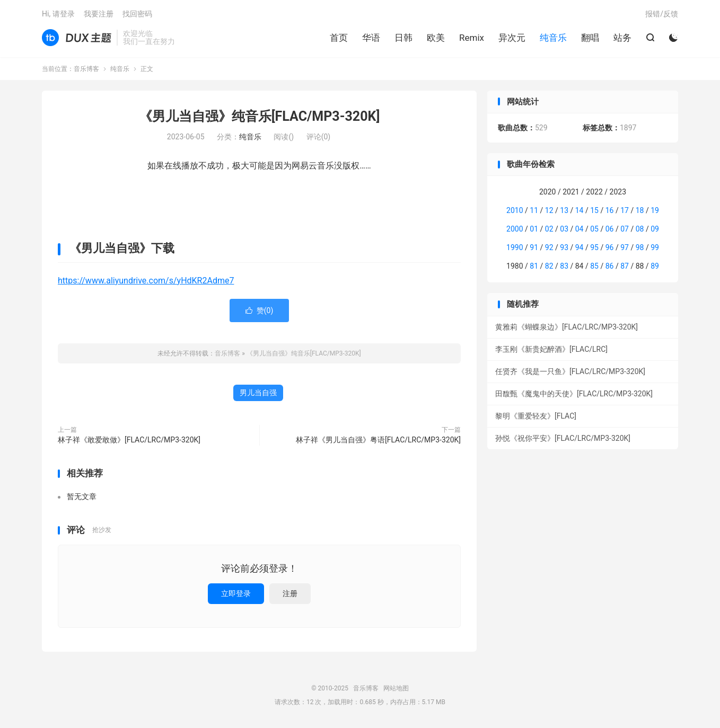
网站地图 (396, 688)
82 (549, 266)
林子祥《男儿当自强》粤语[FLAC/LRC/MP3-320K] (378, 440)
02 (549, 229)
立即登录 (236, 593)
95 (594, 247)
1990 (515, 247)
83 (564, 266)
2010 (515, 210)
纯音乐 (553, 38)
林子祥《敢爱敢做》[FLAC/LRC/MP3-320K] (129, 440)
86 (610, 266)
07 (625, 229)
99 (655, 247)
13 (564, 210)
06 (610, 229)
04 (579, 229)
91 (534, 247)
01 (534, 229)
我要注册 (99, 14)
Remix (472, 38)
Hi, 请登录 (58, 14)
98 (640, 247)
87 (625, 266)
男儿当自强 (258, 393)
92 (549, 247)
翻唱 (590, 38)
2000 (515, 229)
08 (640, 229)
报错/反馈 (662, 14)
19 (655, 210)
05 (594, 229)
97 (625, 247)
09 (655, 229)
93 (564, 247)
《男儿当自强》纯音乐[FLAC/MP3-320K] (260, 116)
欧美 (436, 38)
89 (655, 266)
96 (610, 247)
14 (579, 210)
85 (594, 266)
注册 (290, 593)
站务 (622, 38)
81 (534, 266)
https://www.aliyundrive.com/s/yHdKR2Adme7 (146, 281)
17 (625, 210)
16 (610, 210)
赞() (260, 310)
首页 (339, 38)
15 (594, 210)
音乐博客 (77, 38)
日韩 (403, 38)
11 (534, 210)
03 (564, 229)
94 (579, 247)
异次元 (512, 38)
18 (640, 210)
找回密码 (137, 14)
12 (549, 210)
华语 (371, 38)
